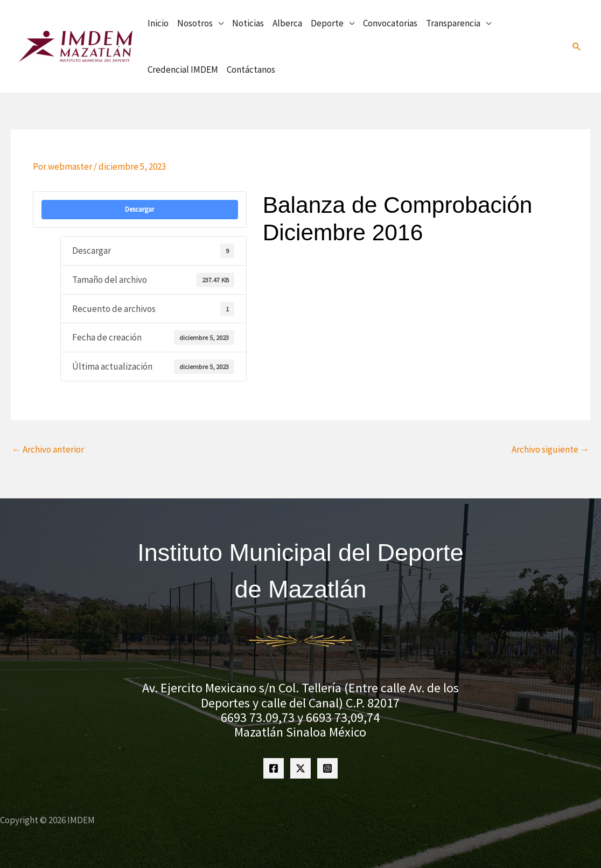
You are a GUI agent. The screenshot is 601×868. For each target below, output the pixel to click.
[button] (577, 46)
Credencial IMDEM (183, 70)
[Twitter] (300, 768)
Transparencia (453, 23)
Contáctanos (251, 70)
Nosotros (195, 23)
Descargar (139, 209)
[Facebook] (274, 768)
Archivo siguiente (550, 449)
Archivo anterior (48, 449)
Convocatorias (390, 23)
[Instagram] (327, 768)
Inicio (158, 23)
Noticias (248, 23)
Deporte (327, 23)
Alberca (287, 23)
